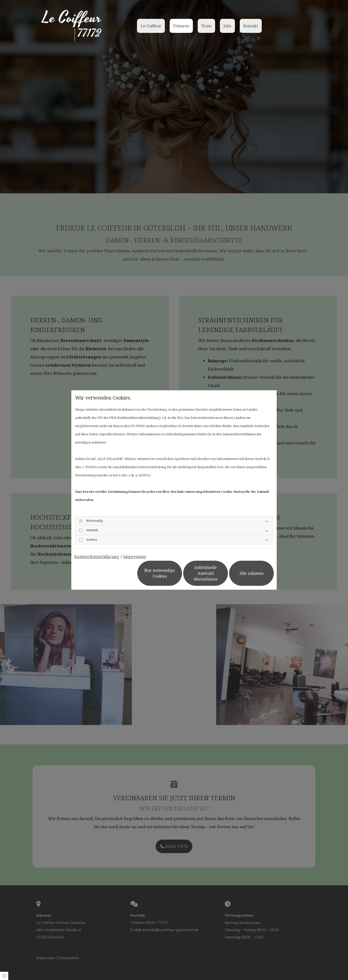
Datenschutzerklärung (97, 556)
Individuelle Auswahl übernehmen (206, 573)
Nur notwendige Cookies (160, 573)
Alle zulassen (251, 573)
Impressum (135, 556)
